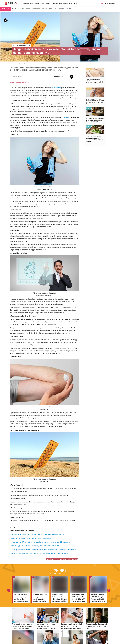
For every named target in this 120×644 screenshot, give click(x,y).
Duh (61, 4)
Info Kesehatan (61, 559)
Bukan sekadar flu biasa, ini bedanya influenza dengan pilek (96, 626)
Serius (43, 4)
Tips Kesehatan (72, 559)
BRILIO (16, 46)
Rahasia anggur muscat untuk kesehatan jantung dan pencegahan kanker (35, 546)
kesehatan (65, 117)
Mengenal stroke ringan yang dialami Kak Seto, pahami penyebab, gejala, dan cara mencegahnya (46, 626)
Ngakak (66, 4)
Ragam (37, 4)
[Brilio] (11, 3)
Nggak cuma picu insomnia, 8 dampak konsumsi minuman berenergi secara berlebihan (40, 553)
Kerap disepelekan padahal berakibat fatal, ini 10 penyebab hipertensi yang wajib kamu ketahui (71, 626)
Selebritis (26, 4)
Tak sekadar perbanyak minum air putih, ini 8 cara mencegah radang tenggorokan (38, 534)
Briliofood (55, 4)
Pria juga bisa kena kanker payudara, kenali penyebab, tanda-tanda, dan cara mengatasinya (22, 626)
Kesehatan (25, 46)
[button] (13, 9)
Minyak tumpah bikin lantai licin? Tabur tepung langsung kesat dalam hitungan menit (95, 120)
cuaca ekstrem (56, 88)
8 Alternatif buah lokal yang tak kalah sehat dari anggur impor (31, 538)
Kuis (71, 4)
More (75, 4)
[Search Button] (102, 4)
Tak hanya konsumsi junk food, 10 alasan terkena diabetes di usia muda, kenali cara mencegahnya (43, 550)
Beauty (48, 4)
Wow (32, 4)
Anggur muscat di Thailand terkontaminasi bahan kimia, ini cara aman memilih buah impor (41, 542)
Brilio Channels (110, 4)
